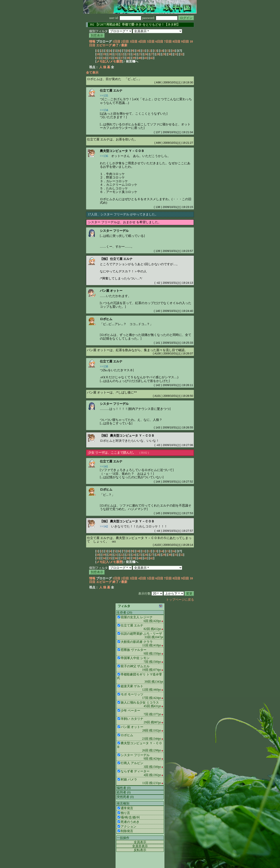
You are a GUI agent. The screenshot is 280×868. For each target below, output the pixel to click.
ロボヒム (106, 319)
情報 (92, 41)
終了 (116, 45)
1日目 (116, 41)
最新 (124, 45)
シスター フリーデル (114, 231)
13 (155, 51)
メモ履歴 (116, 61)
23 (128, 54)
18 (98, 54)
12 (150, 51)
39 (134, 58)
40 (140, 58)
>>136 (104, 156)
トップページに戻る (180, 600)
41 (146, 58)
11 (144, 51)
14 (161, 51)
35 (110, 58)
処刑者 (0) (124, 792)
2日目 (125, 41)
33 (98, 58)
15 (167, 51)
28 (158, 54)
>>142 (104, 526)
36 (116, 58)
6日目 (159, 41)
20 (110, 54)
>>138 (104, 366)
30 (170, 54)
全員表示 (140, 842)
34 (104, 58)
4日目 (142, 41)
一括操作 (123, 838)
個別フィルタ (98, 31)
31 (176, 54)
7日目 (168, 41)
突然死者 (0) (125, 797)
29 (164, 54)
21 (116, 54)
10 (138, 51)
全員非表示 (140, 846)
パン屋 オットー (111, 291)
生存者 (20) (124, 612)
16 (173, 51)
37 (122, 58)
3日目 (134, 41)
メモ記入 (103, 61)
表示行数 (144, 594)
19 (104, 54)
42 (152, 58)
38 (128, 58)
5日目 (151, 41)
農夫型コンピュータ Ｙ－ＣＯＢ (122, 151)
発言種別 (123, 803)
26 (146, 54)
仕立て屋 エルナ (111, 91)
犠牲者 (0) (124, 788)
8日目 (176, 41)
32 (182, 54)
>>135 (104, 96)
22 (122, 54)
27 (152, 54)
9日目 (185, 41)
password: (160, 18)
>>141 (104, 466)
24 (134, 54)
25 (140, 54)
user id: (125, 18)
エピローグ (104, 45)
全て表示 (92, 73)
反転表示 (140, 850)
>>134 (104, 110)
